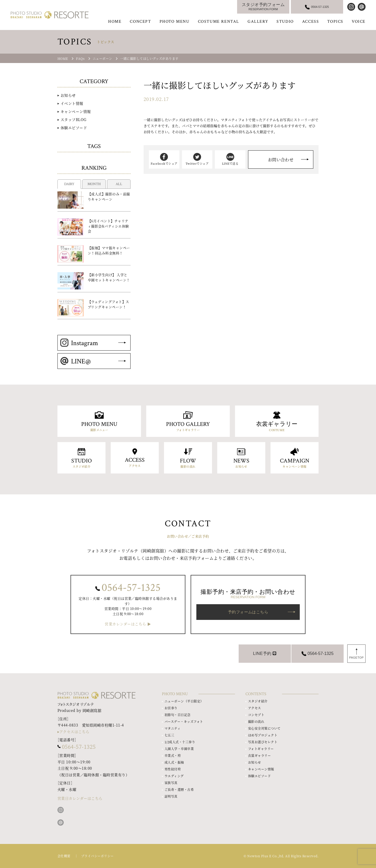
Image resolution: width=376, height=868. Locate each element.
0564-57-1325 (131, 588)
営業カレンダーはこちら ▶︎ (128, 624)
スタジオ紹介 (258, 701)
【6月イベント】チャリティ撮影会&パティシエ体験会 (108, 226)
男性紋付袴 (173, 769)
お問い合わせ (281, 160)
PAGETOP (356, 658)
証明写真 (171, 796)
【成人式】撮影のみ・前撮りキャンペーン (109, 196)
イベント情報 (72, 103)
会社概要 (64, 856)
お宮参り (171, 708)
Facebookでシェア (164, 159)
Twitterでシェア (197, 159)
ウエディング (174, 776)
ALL (119, 184)
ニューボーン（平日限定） (184, 701)
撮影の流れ (256, 721)
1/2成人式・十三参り (180, 742)
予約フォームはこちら (248, 612)
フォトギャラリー (261, 749)
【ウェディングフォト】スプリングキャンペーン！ (108, 304)
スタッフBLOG (74, 119)
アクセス (255, 708)
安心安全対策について (264, 728)
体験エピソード (74, 128)
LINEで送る (230, 159)
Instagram (79, 343)
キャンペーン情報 (76, 111)
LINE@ (76, 361)
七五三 (169, 735)
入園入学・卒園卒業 (179, 749)
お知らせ (68, 95)
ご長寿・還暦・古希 (179, 789)
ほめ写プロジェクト (263, 735)
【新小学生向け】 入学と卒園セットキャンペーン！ (109, 277)
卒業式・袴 (173, 755)
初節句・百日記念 (178, 715)
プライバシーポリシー (98, 856)
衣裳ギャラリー (259, 755)
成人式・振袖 (174, 762)
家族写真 (171, 783)
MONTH (94, 184)
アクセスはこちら (74, 732)
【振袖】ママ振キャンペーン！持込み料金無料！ (109, 250)
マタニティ (172, 728)
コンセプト (256, 715)
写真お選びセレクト (263, 742)
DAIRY (69, 184)
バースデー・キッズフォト (184, 721)
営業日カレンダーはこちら (80, 798)
